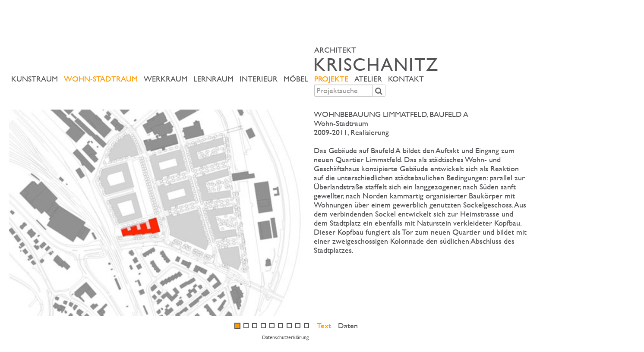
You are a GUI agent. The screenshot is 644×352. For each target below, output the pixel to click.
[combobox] (343, 91)
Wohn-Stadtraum (101, 79)
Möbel (296, 79)
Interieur (259, 79)
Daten (348, 325)
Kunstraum (35, 79)
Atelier (368, 79)
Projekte (331, 79)
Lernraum (213, 79)
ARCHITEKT (422, 59)
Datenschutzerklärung (285, 337)
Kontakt (406, 79)
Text (324, 325)
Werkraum (166, 79)
